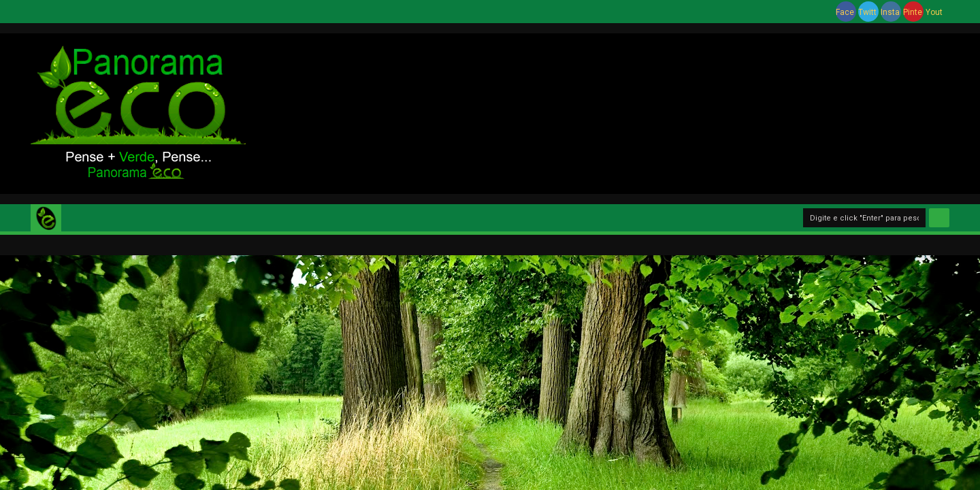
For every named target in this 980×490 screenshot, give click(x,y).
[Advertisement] (619, 112)
